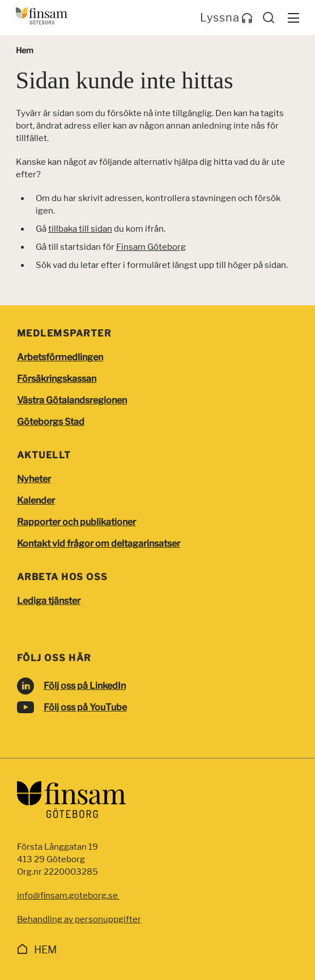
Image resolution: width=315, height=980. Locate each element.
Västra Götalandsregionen (72, 400)
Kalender (36, 500)
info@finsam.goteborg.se (68, 896)
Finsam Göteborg (151, 247)
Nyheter (34, 479)
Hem (45, 950)
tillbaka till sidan (80, 229)
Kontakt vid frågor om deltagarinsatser (99, 544)
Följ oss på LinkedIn (85, 686)
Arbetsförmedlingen (60, 357)
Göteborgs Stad (51, 422)
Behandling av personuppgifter (79, 919)
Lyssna (226, 18)
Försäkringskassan (57, 379)
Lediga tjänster (49, 601)
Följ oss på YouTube (85, 707)
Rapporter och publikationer (76, 522)
